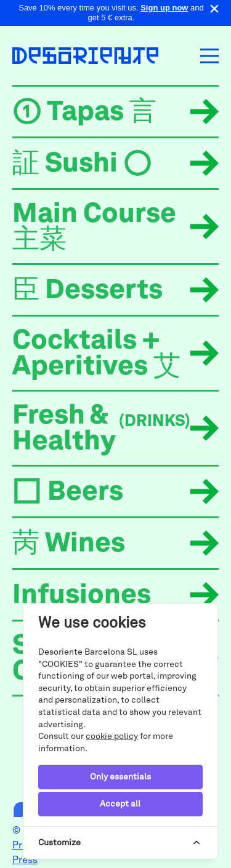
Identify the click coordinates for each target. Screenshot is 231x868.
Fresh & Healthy (101, 430)
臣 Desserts (87, 291)
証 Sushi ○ (82, 165)
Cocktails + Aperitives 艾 (96, 355)
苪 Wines (69, 545)
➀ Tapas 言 (84, 113)
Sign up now (164, 8)
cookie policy (112, 736)
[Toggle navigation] (209, 56)
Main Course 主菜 (94, 228)
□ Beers (68, 493)
